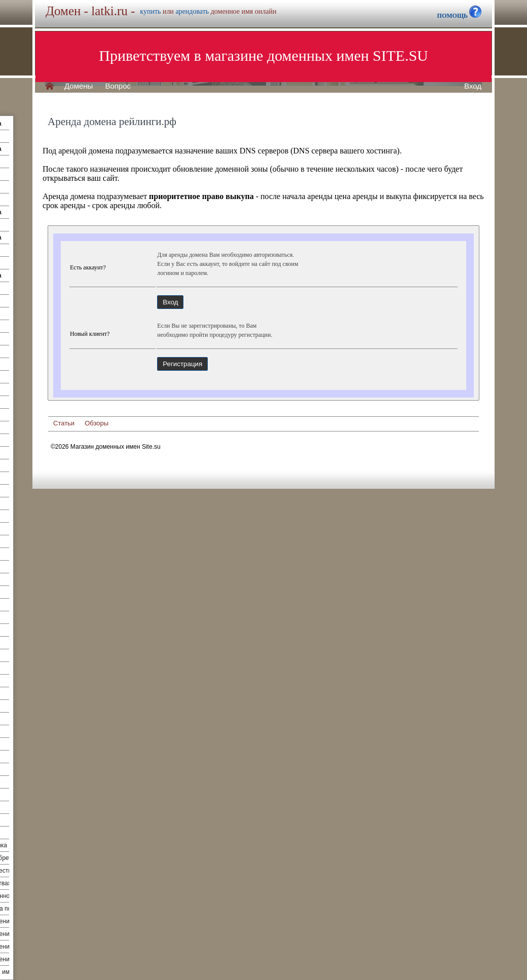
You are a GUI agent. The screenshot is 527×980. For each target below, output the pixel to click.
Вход (473, 86)
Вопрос (118, 86)
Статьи (64, 423)
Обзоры (97, 423)
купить (150, 11)
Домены (79, 86)
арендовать (192, 11)
